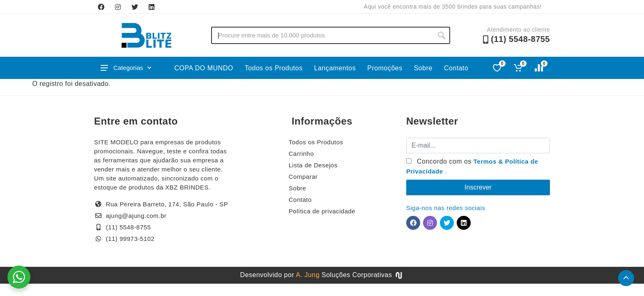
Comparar (303, 177)
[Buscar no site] (322, 35)
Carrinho (301, 154)
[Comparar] (539, 68)
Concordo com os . (472, 166)
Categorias (126, 68)
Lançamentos (335, 68)
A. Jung (308, 275)
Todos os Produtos (274, 68)
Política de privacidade (322, 211)
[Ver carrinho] (519, 68)
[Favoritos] (498, 68)
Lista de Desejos (313, 165)
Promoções (385, 68)
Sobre (423, 68)
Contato (456, 68)
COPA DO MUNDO (204, 68)
